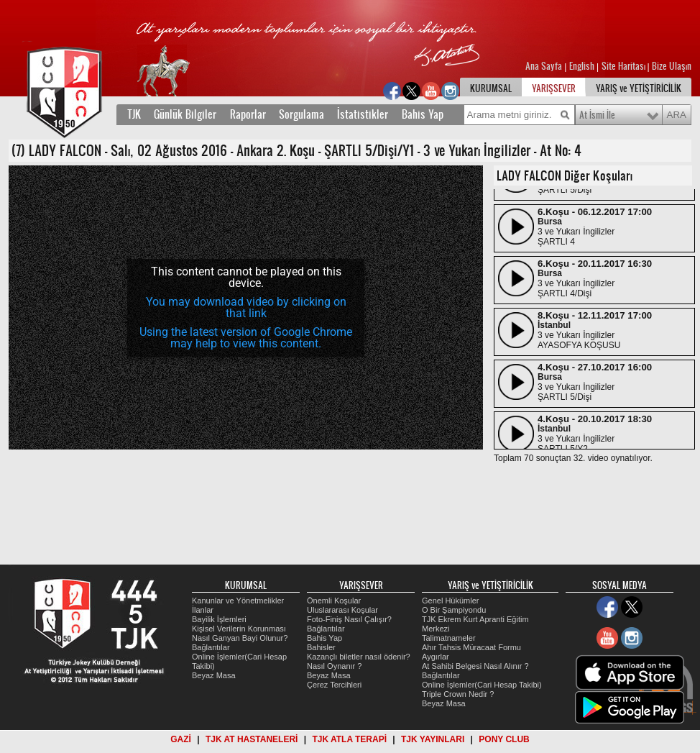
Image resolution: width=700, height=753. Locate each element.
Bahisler (321, 647)
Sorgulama (301, 114)
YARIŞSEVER (554, 88)
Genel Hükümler (450, 601)
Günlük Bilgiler (185, 114)
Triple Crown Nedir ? (458, 694)
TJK (134, 114)
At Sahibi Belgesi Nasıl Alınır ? (475, 666)
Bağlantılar (211, 647)
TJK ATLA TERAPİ (349, 739)
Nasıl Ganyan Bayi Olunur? (240, 638)
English (582, 66)
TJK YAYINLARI (433, 739)
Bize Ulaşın (672, 66)
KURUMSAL (491, 88)
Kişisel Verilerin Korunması (239, 629)
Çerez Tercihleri (334, 685)
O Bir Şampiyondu (454, 610)
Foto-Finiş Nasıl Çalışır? (349, 619)
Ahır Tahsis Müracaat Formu (471, 647)
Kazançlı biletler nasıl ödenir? (359, 657)
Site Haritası (625, 66)
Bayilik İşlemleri (219, 619)
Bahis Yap (423, 114)
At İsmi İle (597, 115)
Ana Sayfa (545, 66)
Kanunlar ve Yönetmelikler (238, 601)
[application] (246, 307)
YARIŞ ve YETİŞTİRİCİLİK (639, 88)
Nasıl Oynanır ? (334, 666)
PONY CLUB (504, 739)
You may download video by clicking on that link (246, 307)
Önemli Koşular (334, 601)
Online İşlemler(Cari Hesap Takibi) (482, 685)
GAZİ (181, 739)
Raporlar (248, 114)
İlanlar (203, 610)
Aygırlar (436, 657)
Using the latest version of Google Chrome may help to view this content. (246, 338)
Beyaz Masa (214, 675)
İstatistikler (363, 114)
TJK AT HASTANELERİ (252, 739)
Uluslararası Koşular (342, 610)
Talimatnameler (449, 638)
